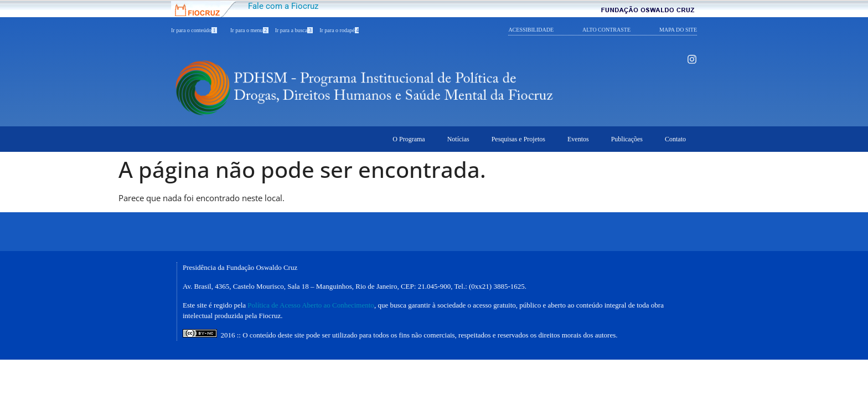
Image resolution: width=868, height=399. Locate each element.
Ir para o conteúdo (194, 30)
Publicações (627, 139)
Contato (675, 139)
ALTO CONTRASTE (606, 30)
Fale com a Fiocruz (283, 6)
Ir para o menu (249, 30)
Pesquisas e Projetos (518, 139)
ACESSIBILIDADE (531, 30)
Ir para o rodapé (339, 30)
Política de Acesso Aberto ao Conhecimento (311, 305)
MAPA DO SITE (678, 30)
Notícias (458, 139)
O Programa (409, 139)
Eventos (578, 139)
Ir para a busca (294, 30)
